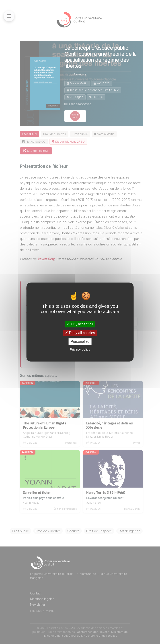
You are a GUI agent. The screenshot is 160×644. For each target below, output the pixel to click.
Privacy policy (80, 349)
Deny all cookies (80, 333)
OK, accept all (80, 324)
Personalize (80, 342)
